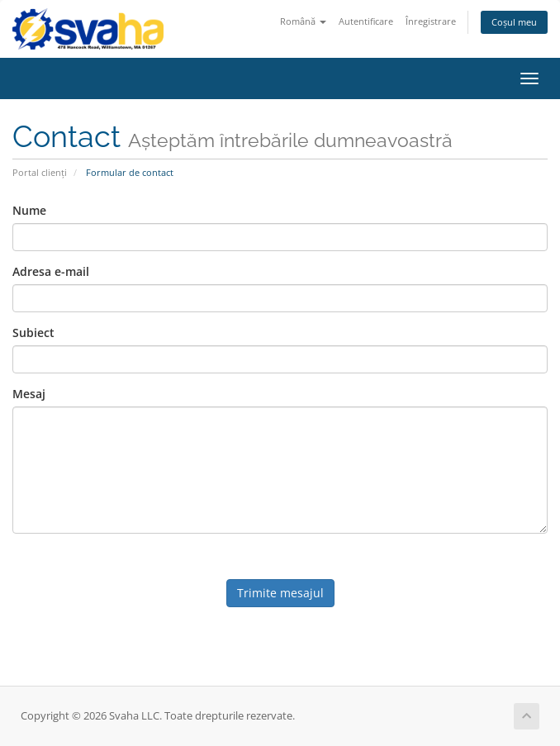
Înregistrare (431, 21)
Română (303, 21)
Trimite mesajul (280, 593)
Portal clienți (40, 172)
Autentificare (366, 21)
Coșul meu (514, 22)
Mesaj (29, 394)
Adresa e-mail (51, 271)
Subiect (33, 333)
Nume (29, 210)
